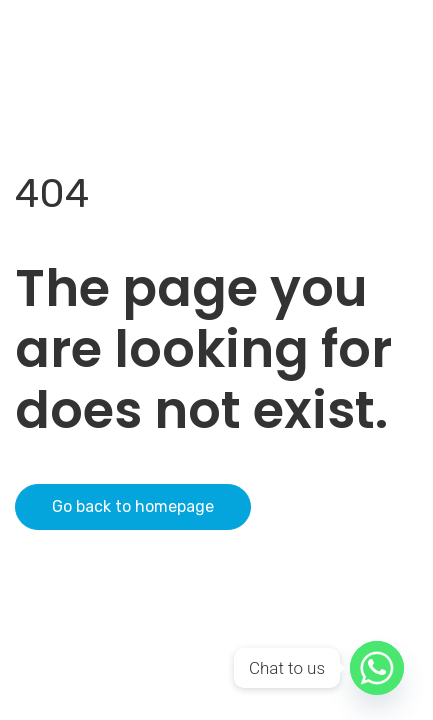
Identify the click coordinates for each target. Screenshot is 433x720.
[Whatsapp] (377, 668)
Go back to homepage (133, 506)
